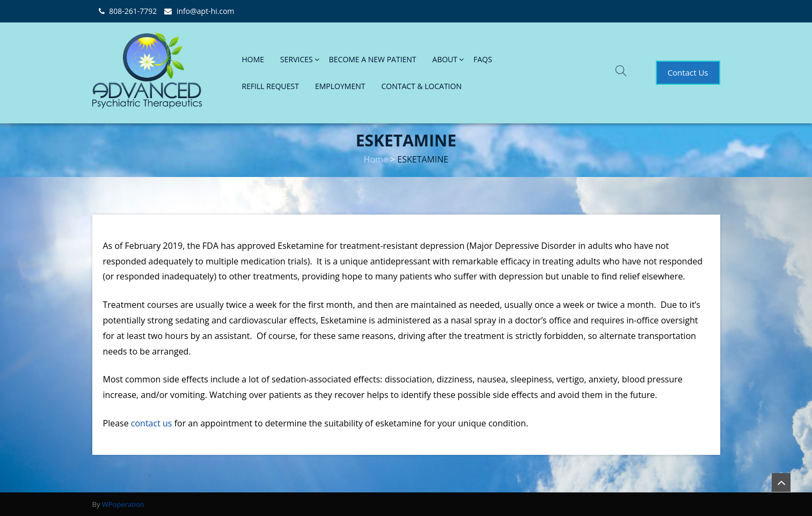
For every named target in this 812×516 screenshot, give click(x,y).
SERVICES (297, 59)
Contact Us (688, 72)
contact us (152, 423)
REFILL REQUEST (271, 86)
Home (376, 159)
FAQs (483, 59)
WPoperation (123, 504)
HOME (253, 59)
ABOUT (445, 59)
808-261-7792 (133, 11)
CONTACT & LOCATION (421, 86)
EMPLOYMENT (340, 86)
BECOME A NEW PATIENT (373, 59)
